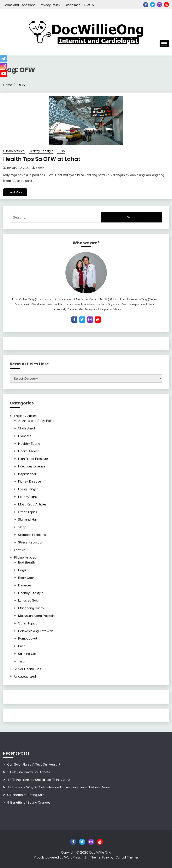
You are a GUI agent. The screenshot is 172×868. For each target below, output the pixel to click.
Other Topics (28, 512)
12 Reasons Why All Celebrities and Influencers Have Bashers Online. (59, 787)
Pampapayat (28, 638)
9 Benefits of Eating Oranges (29, 802)
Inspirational (27, 474)
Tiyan (22, 661)
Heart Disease (29, 451)
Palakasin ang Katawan (36, 631)
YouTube (166, 5)
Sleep (22, 527)
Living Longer (28, 489)
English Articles (25, 416)
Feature (20, 550)
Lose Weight (28, 497)
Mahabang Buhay (31, 608)
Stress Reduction (31, 542)
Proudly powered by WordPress (58, 857)
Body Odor (26, 578)
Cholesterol (26, 428)
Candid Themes (127, 857)
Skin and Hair (28, 519)
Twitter (153, 5)
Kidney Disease (29, 481)
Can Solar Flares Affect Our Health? (34, 764)
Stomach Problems (32, 535)
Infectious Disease (32, 466)
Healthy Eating (29, 444)
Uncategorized (25, 676)
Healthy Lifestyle (41, 151)
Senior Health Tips (28, 669)
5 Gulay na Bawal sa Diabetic (29, 772)
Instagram (159, 5)
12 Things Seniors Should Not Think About (39, 780)
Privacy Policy (50, 5)
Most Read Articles (32, 504)
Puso (61, 151)
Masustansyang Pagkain (36, 616)
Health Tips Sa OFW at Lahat (42, 159)
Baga (22, 570)
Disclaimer (72, 5)
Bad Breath (26, 562)
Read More (15, 192)
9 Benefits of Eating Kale (26, 795)
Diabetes (25, 436)
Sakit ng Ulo (27, 654)
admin (40, 168)
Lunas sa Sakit (29, 600)
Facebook (146, 5)
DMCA (89, 5)
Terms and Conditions (19, 5)
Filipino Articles (14, 151)
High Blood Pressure (33, 459)
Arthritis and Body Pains (36, 421)
